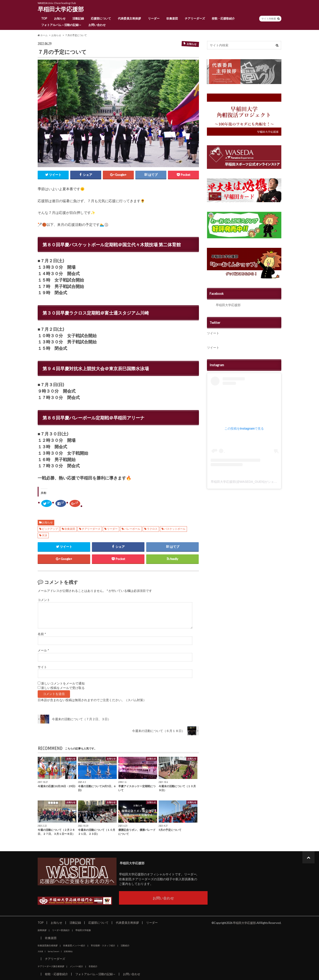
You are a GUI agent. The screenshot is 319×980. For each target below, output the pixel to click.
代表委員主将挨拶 (129, 18)
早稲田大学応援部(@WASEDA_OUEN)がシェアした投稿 (250, 482)
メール (43, 650)
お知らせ (60, 18)
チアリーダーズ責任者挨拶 (51, 966)
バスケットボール (175, 529)
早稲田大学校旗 (83, 930)
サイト (42, 667)
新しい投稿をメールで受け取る (63, 688)
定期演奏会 (68, 951)
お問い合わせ (97, 25)
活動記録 (78, 18)
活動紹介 (125, 945)
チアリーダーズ (195, 18)
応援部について (101, 18)
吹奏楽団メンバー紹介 (74, 945)
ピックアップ (50, 529)
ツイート (213, 333)
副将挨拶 (42, 930)
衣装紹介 (93, 966)
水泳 (45, 535)
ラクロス (152, 529)
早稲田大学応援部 (61, 9)
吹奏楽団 (172, 18)
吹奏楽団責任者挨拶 (48, 945)
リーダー (154, 18)
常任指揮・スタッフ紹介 (103, 945)
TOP (44, 18)
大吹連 (40, 951)
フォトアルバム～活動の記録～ (61, 25)
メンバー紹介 (76, 966)
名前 (42, 634)
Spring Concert (53, 951)
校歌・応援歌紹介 (223, 18)
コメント (44, 600)
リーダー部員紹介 (61, 930)
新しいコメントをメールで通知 (63, 683)
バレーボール (132, 529)
